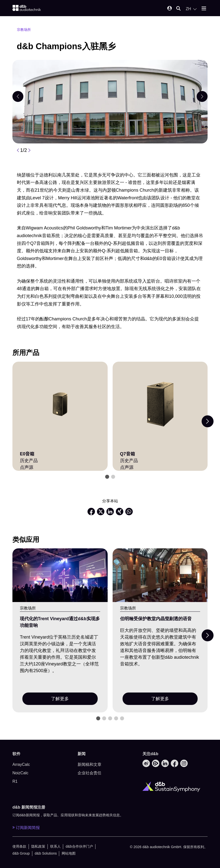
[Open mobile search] (178, 9)
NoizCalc (20, 773)
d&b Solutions (46, 853)
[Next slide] (208, 421)
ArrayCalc (21, 764)
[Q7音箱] (160, 404)
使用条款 (19, 846)
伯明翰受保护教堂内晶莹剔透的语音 (156, 619)
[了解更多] (60, 575)
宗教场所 (24, 30)
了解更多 (60, 699)
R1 (15, 781)
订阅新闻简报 (26, 827)
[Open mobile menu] (204, 9)
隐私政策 (38, 846)
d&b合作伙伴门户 (79, 846)
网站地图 (69, 853)
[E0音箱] (60, 404)
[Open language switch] (191, 9)
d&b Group (21, 853)
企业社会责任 (89, 773)
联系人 (55, 846)
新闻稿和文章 (89, 764)
